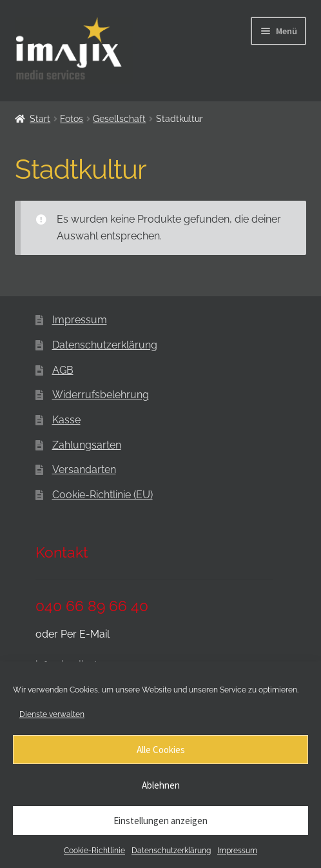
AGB (63, 370)
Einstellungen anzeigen (160, 821)
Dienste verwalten (52, 714)
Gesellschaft (119, 119)
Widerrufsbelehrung (101, 395)
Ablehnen (161, 785)
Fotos (72, 119)
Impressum (237, 851)
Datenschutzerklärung (171, 851)
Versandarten (84, 469)
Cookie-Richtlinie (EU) (102, 495)
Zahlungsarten (87, 445)
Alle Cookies (161, 750)
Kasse (66, 420)
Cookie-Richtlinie (94, 851)
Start (40, 119)
